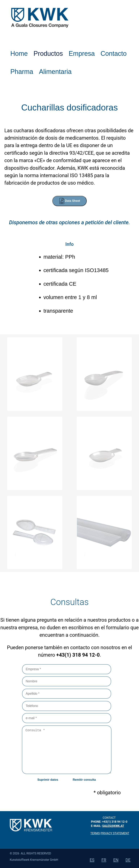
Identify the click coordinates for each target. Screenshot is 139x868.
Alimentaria (55, 72)
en (116, 860)
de (128, 860)
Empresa (82, 54)
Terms (95, 833)
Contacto (113, 54)
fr (104, 860)
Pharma (22, 72)
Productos (48, 54)
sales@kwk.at (113, 826)
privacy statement (115, 833)
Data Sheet (69, 201)
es (92, 860)
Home (19, 54)
